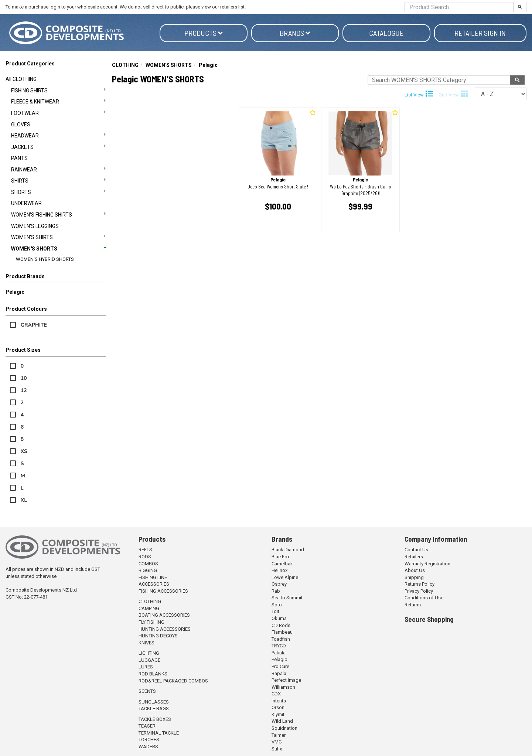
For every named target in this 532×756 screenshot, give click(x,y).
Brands (295, 33)
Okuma (279, 618)
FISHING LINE (153, 577)
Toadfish (281, 639)
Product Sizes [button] (23, 350)
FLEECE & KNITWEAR (58, 101)
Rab (276, 591)
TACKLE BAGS (154, 709)
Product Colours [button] (26, 309)
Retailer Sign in (480, 33)
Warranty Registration (427, 564)
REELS (145, 550)
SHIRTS (58, 180)
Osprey (279, 584)
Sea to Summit (287, 598)
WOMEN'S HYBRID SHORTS (45, 259)
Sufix (277, 749)
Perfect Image (286, 680)
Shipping (414, 577)
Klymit (278, 714)
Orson (278, 707)
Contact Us (416, 550)
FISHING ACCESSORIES (163, 591)
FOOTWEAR (58, 113)
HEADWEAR (58, 135)
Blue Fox (281, 557)
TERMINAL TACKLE (159, 733)
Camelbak (282, 564)
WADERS (148, 747)
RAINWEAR (58, 169)
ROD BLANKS (153, 674)
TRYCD (279, 646)
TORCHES (149, 740)
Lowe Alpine (285, 577)
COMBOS (148, 564)
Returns (413, 605)
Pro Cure (280, 666)
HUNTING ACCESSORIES (165, 629)
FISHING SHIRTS (58, 90)
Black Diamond (288, 550)
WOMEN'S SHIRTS (58, 237)
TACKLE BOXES (155, 719)
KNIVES (146, 643)
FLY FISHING (151, 622)
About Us (415, 570)
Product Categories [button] (30, 64)
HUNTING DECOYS (158, 636)
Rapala (279, 673)
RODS (145, 557)
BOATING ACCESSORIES (164, 615)
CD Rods (281, 625)
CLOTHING (125, 65)
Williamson (283, 687)
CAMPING (149, 608)
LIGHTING (149, 653)
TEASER (147, 726)
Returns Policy (420, 584)
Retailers (414, 557)
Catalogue (386, 33)
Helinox (279, 570)
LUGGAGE (149, 660)
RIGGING (148, 570)
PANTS (19, 158)
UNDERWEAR (26, 203)
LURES (146, 667)
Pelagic (15, 292)
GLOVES (21, 125)
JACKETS (58, 147)
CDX (276, 694)
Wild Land (282, 721)
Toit (275, 611)
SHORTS (58, 192)
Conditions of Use (424, 598)
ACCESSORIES (154, 584)
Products (204, 33)
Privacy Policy (419, 591)
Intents (279, 701)
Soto (277, 605)
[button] (56, 278)
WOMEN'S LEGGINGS (35, 226)
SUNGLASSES (154, 702)
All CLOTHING (21, 79)
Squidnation (284, 728)
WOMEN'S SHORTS (58, 249)
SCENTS (147, 691)
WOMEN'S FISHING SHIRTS (58, 214)
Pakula (279, 653)
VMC (277, 742)
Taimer (279, 735)
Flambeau (282, 632)
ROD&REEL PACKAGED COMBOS (173, 681)
